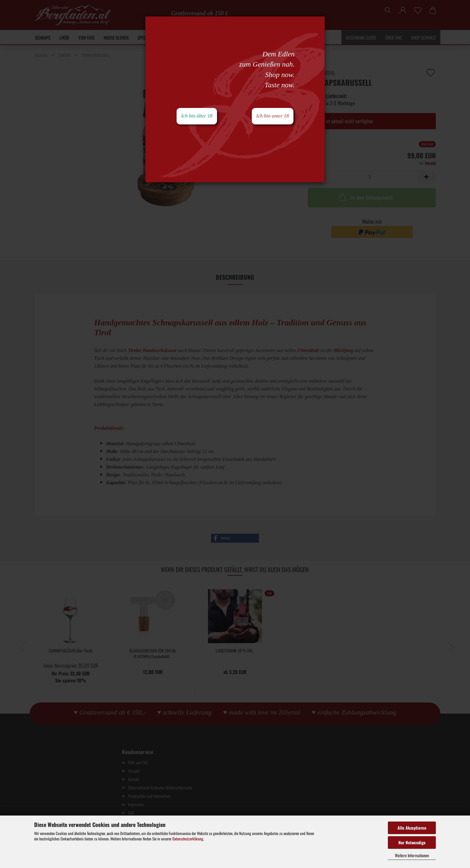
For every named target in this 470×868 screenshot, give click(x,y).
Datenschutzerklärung (188, 839)
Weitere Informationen (412, 855)
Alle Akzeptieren (412, 828)
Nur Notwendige (412, 842)
